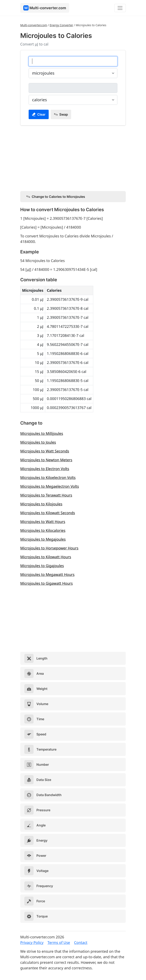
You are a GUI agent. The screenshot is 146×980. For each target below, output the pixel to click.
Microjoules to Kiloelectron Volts (48, 477)
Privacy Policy (32, 942)
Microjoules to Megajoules (43, 539)
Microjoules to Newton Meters (46, 460)
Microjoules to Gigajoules (42, 566)
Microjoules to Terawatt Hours (46, 495)
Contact (81, 942)
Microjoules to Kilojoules (41, 504)
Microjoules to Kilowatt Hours (46, 557)
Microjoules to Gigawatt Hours (47, 583)
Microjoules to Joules (38, 442)
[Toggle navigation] (120, 8)
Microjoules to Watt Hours (43, 522)
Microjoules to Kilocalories (43, 530)
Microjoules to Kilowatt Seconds (48, 513)
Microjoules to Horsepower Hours (49, 548)
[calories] (73, 88)
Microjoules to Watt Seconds (45, 451)
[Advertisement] (73, 157)
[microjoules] (73, 61)
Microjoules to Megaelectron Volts (50, 486)
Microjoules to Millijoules (42, 433)
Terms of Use (59, 942)
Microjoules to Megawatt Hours (47, 574)
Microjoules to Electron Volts (45, 469)
